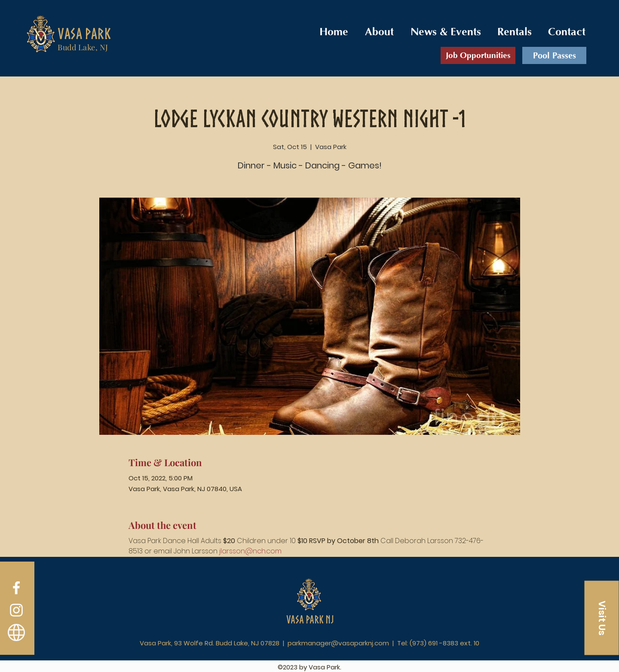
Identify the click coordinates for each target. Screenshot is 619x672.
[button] (602, 618)
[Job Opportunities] (478, 55)
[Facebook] (16, 588)
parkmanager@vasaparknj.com (338, 643)
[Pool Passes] (554, 55)
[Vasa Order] (16, 632)
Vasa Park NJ (310, 619)
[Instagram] (16, 610)
